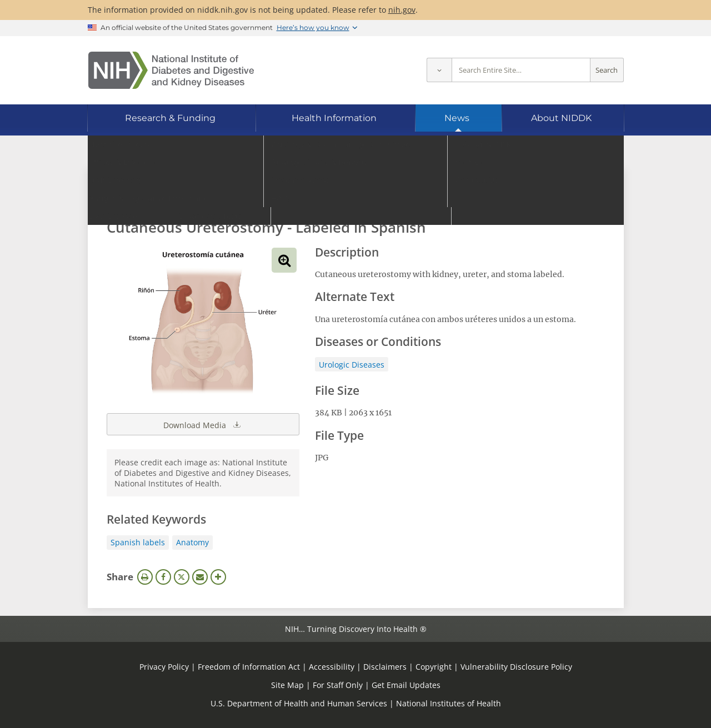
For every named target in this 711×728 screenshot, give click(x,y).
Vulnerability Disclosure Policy (516, 667)
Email (200, 577)
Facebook (163, 577)
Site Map (287, 685)
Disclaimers (385, 667)
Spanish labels (138, 542)
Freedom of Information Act (249, 667)
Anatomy (192, 542)
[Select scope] (439, 70)
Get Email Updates (406, 685)
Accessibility (332, 667)
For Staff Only (338, 685)
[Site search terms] (521, 70)
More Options (218, 577)
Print (145, 577)
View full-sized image (284, 260)
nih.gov (402, 10)
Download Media (203, 424)
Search (607, 70)
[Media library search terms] (339, 197)
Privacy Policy (164, 667)
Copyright (434, 667)
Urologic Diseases (352, 365)
